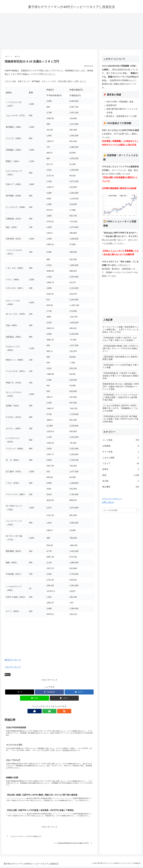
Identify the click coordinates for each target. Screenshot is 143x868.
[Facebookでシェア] (49, 692)
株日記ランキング (13, 660)
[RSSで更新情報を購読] (55, 711)
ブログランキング (13, 667)
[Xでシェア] (20, 692)
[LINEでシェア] (35, 698)
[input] (121, 510)
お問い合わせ (108, 502)
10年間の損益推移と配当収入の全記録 (119, 188)
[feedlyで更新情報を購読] (49, 711)
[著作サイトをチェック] (44, 711)
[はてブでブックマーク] (79, 692)
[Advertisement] (71, 31)
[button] (64, 698)
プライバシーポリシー (112, 499)
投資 (8, 674)
